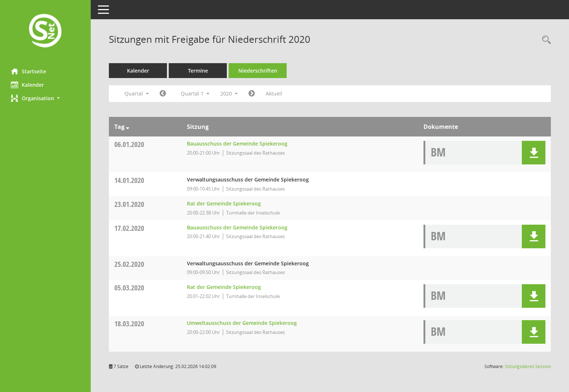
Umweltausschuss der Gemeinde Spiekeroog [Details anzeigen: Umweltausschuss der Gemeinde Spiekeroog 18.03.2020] (242, 323)
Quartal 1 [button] (195, 93)
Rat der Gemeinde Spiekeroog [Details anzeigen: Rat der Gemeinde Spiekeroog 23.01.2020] (224, 203)
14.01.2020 (129, 180)
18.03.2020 (129, 324)
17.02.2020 (129, 228)
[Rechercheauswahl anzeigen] (545, 40)
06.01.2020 (129, 144)
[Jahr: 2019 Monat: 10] (163, 94)
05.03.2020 (129, 288)
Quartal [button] (137, 93)
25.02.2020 (129, 264)
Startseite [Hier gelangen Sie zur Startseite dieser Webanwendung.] (28, 71)
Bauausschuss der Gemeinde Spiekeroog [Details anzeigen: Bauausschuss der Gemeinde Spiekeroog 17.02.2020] (237, 227)
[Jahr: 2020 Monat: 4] (252, 94)
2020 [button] (229, 93)
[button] (45, 98)
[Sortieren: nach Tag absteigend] (128, 127)
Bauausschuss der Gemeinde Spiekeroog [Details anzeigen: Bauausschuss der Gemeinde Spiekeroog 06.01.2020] (237, 144)
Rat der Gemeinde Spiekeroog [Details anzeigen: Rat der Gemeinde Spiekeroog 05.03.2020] (224, 287)
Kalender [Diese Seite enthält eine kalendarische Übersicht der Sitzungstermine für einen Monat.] (27, 85)
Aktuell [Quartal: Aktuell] (274, 93)
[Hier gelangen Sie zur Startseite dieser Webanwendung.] (45, 31)
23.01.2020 (129, 204)
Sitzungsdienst (528, 366)
